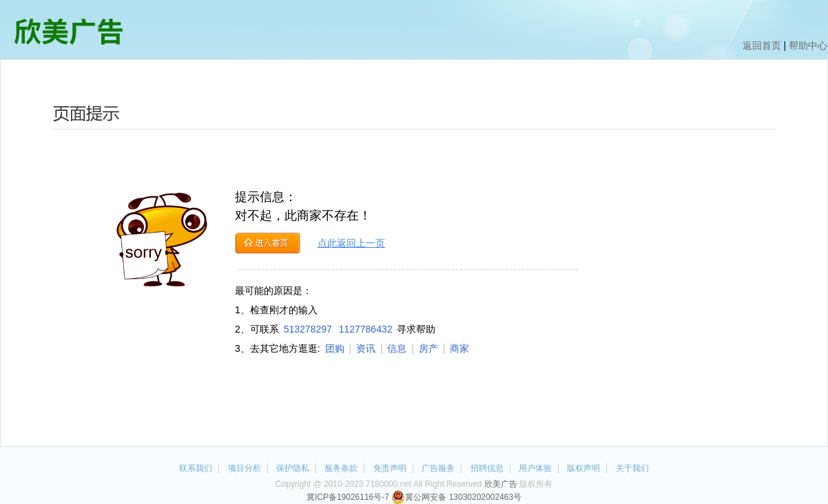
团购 (335, 348)
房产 (428, 348)
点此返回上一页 (351, 243)
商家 (459, 348)
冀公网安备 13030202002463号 (456, 497)
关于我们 (632, 468)
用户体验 (535, 468)
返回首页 (762, 45)
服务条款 (341, 468)
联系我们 (196, 468)
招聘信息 (487, 468)
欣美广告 (501, 484)
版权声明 (583, 468)
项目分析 (245, 468)
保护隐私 (293, 468)
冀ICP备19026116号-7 (348, 497)
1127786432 (366, 329)
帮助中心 (808, 45)
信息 (397, 348)
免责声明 (390, 468)
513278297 (308, 329)
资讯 (366, 348)
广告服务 (438, 468)
